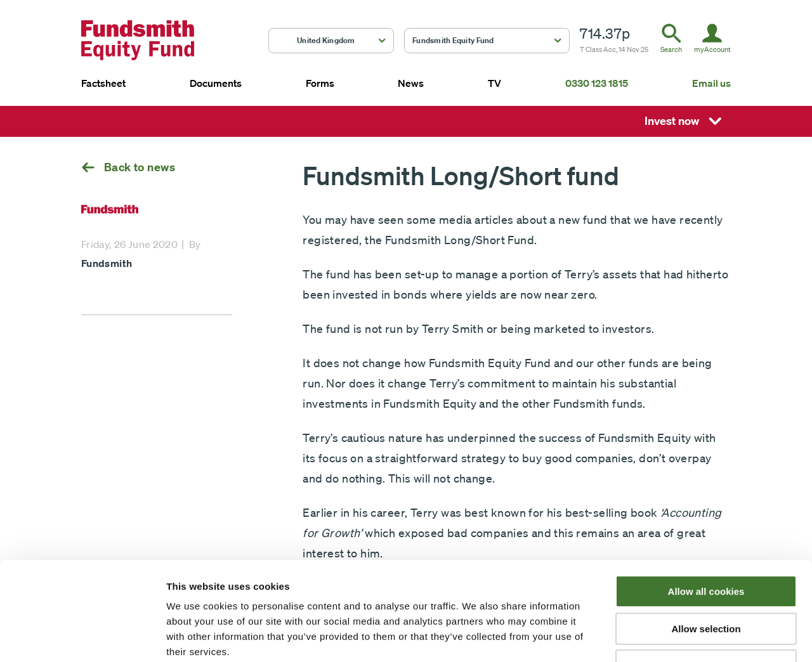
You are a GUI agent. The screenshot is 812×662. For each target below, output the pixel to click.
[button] (331, 41)
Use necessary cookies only (706, 581)
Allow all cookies (706, 507)
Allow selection (706, 544)
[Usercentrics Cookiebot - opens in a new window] (82, 637)
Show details (666, 637)
